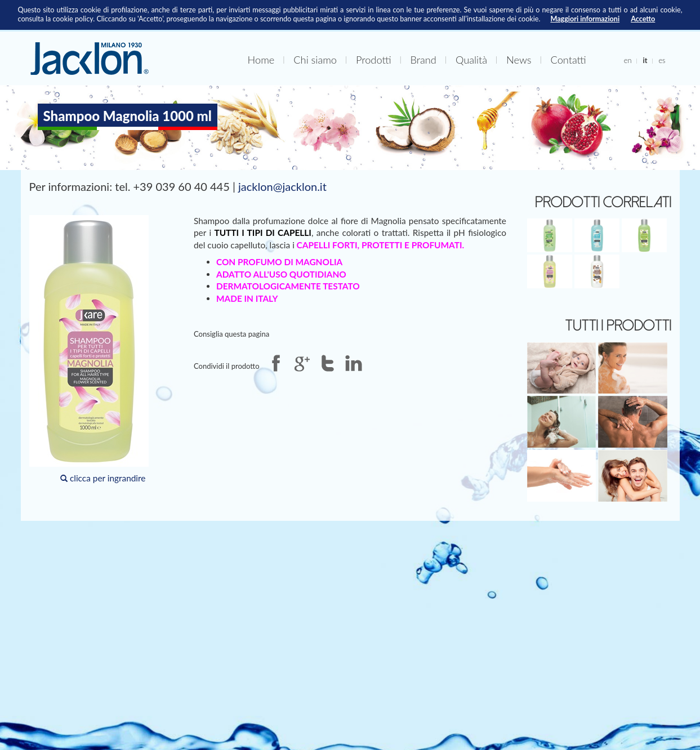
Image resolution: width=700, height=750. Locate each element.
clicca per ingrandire (89, 349)
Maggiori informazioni (585, 19)
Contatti (569, 60)
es (662, 60)
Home (261, 60)
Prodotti (374, 60)
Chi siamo (315, 60)
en (628, 60)
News (519, 60)
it (645, 60)
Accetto (643, 19)
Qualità (471, 60)
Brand (423, 60)
